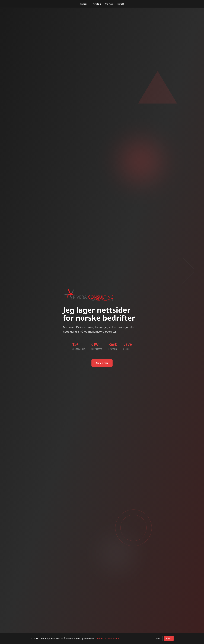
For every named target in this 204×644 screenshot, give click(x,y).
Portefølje (97, 4)
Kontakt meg (102, 363)
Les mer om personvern (107, 638)
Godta (169, 638)
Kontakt (121, 4)
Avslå (158, 638)
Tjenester (84, 4)
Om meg (109, 4)
